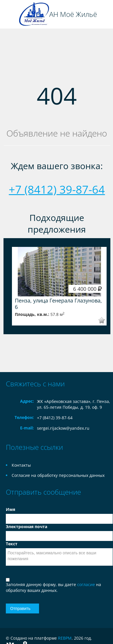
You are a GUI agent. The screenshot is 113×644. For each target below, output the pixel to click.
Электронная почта (27, 527)
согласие (87, 584)
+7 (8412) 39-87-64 (57, 189)
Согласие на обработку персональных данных (58, 475)
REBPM (65, 638)
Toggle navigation (11, 14)
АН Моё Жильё (73, 14)
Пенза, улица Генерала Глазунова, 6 (58, 304)
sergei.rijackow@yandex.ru (63, 428)
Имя (10, 509)
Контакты (21, 465)
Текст (12, 544)
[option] (59, 286)
